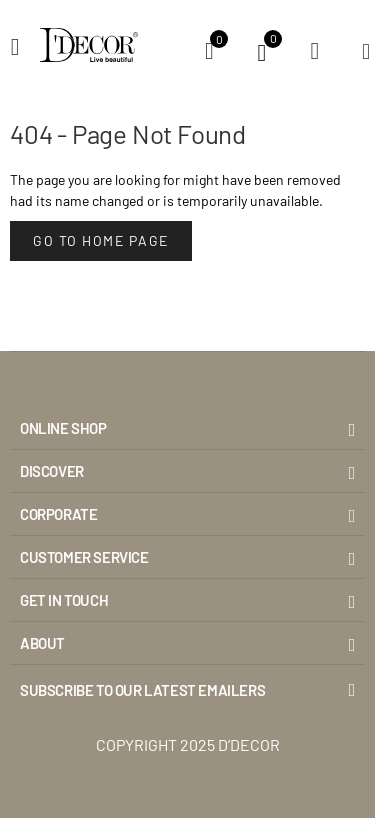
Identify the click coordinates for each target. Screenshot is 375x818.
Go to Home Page (101, 240)
